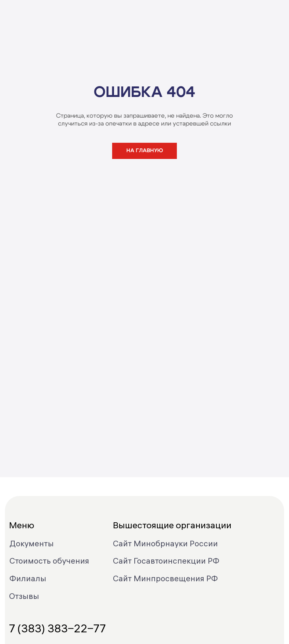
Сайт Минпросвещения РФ (165, 578)
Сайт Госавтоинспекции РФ (166, 561)
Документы (32, 543)
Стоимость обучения (49, 561)
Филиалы (28, 578)
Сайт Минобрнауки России (165, 543)
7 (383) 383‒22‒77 (57, 628)
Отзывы (24, 596)
